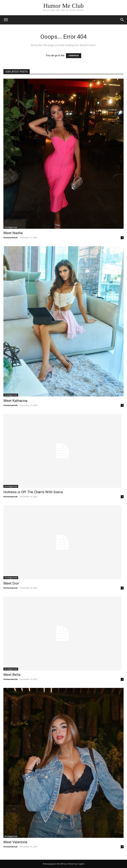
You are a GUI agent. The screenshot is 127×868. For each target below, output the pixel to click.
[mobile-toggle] (6, 20)
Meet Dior (11, 583)
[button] (122, 20)
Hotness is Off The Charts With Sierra (33, 492)
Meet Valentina (15, 842)
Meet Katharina (15, 401)
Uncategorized (11, 227)
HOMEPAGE (74, 56)
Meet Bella (12, 675)
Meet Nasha (13, 233)
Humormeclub (10, 237)
